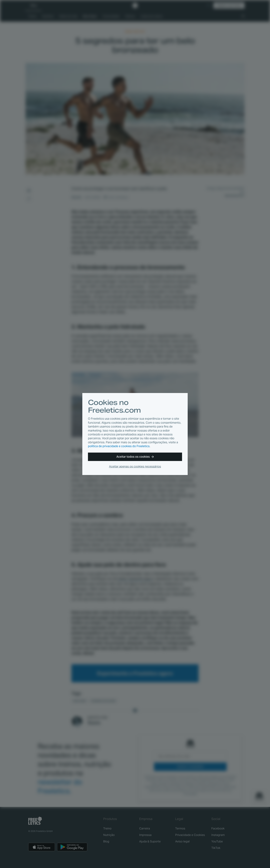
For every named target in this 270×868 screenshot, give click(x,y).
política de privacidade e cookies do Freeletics (119, 446)
